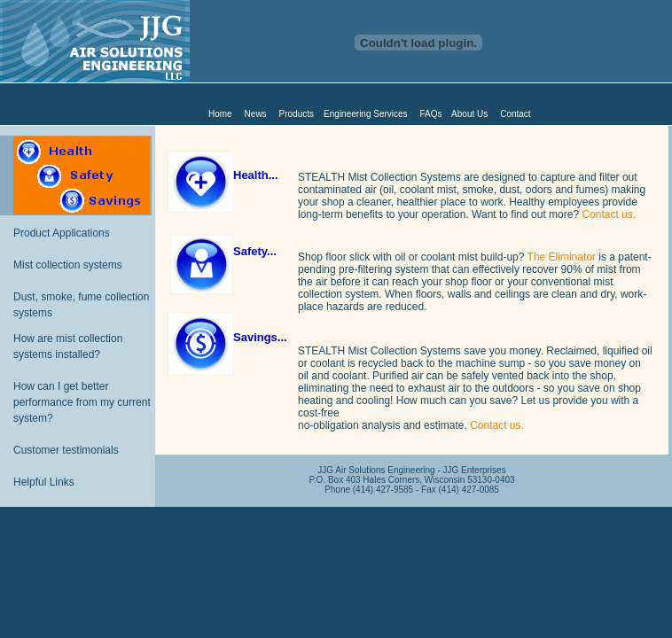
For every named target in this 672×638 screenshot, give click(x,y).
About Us (469, 114)
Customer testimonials (66, 450)
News (256, 114)
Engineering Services (366, 114)
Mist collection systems (68, 265)
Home (220, 114)
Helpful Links (44, 482)
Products (297, 114)
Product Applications (62, 233)
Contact (515, 114)
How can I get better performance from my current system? (82, 402)
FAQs (431, 114)
